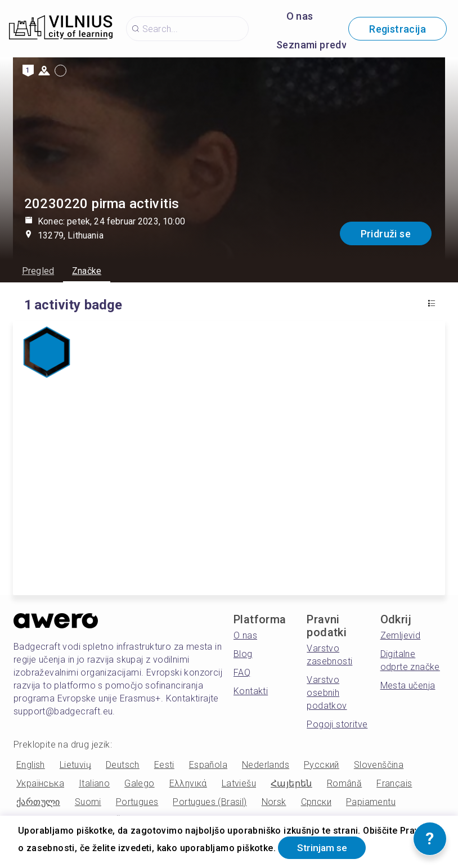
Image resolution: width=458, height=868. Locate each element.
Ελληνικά (188, 783)
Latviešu (239, 783)
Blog (243, 654)
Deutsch (123, 765)
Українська (40, 783)
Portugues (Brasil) (210, 802)
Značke (87, 271)
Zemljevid (401, 635)
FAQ (242, 673)
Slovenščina (379, 765)
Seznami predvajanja (326, 45)
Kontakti (251, 691)
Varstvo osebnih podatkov (327, 693)
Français (394, 783)
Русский (322, 765)
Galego (139, 783)
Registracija (398, 29)
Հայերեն (291, 783)
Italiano (94, 783)
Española (208, 765)
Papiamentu (371, 802)
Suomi (88, 802)
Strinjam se (324, 847)
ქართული (38, 802)
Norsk (274, 802)
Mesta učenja (408, 685)
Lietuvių (75, 765)
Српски (316, 802)
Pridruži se (386, 234)
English (31, 765)
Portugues (137, 802)
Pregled (38, 271)
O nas (300, 16)
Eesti (164, 765)
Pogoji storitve (337, 724)
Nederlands (266, 765)
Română (344, 783)
